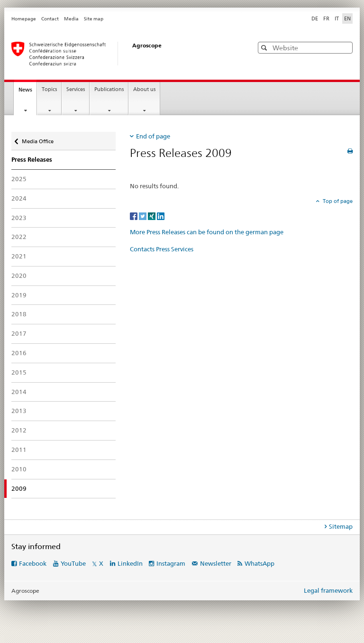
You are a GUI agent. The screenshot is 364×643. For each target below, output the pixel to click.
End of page (153, 136)
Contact (50, 19)
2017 (19, 333)
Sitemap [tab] (341, 526)
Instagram (171, 563)
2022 (19, 237)
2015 (19, 372)
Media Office (37, 139)
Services (76, 89)
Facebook (33, 563)
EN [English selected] (347, 18)
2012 (19, 430)
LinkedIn (130, 563)
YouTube (73, 563)
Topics (49, 89)
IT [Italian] (337, 18)
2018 (19, 314)
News (27, 92)
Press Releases (32, 160)
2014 (19, 392)
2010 (19, 469)
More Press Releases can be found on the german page (207, 232)
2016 (19, 353)
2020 (19, 276)
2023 (19, 218)
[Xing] (152, 216)
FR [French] (326, 18)
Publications (109, 89)
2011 (19, 450)
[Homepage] (123, 54)
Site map (94, 19)
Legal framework (328, 590)
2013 (19, 411)
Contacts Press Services (162, 249)
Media (71, 19)
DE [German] (315, 18)
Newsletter (216, 563)
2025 (19, 179)
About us (144, 89)
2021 (19, 256)
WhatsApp (259, 563)
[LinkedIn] (161, 216)
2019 (19, 295)
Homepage (24, 19)
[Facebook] (134, 216)
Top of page (337, 201)
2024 (19, 198)
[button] (265, 48)
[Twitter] (143, 216)
